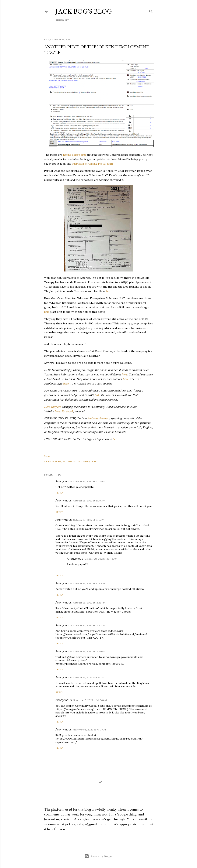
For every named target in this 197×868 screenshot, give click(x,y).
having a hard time (75, 155)
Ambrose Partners (98, 418)
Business (57, 461)
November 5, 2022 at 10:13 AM (89, 730)
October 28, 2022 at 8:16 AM (89, 520)
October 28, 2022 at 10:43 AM (101, 559)
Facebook (67, 411)
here (109, 291)
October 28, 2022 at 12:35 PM (89, 651)
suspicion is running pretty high (92, 164)
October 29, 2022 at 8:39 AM (89, 677)
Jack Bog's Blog (84, 11)
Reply (59, 493)
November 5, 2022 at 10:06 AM (90, 700)
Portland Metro (81, 461)
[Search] (151, 10)
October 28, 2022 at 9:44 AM (89, 583)
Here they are (53, 407)
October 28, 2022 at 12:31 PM (89, 625)
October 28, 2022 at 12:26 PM (89, 603)
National (67, 461)
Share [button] (47, 456)
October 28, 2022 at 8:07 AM (89, 481)
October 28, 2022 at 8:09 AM (89, 501)
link (46, 312)
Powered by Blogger (99, 856)
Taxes (94, 461)
